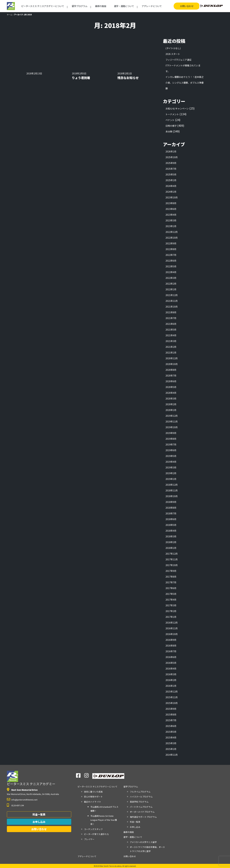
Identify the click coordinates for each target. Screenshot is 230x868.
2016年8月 (171, 645)
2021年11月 (172, 301)
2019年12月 (172, 416)
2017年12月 (172, 554)
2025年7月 (171, 169)
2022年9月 (171, 243)
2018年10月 (172, 496)
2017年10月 (172, 565)
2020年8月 (171, 370)
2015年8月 (171, 714)
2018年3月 (171, 536)
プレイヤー (89, 839)
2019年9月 (171, 433)
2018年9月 (171, 502)
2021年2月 (171, 347)
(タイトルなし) (173, 48)
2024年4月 (171, 186)
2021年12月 (172, 295)
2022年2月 (171, 284)
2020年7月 (171, 375)
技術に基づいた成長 (93, 792)
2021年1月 (171, 352)
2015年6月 (171, 726)
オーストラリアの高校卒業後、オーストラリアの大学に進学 (147, 849)
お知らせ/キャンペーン (177, 108)
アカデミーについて (43, 6)
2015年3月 (171, 743)
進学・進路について (124, 6)
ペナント (170, 120)
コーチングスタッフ (93, 829)
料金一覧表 (39, 814)
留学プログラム (80, 6)
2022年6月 (171, 261)
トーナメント (172, 114)
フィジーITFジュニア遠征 (178, 60)
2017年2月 (171, 611)
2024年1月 (171, 192)
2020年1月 (171, 410)
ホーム (10, 15)
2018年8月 (171, 508)
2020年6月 (171, 381)
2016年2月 (171, 680)
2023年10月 (172, 197)
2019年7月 (171, 444)
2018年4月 (171, 531)
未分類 (169, 131)
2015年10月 (172, 703)
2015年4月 (171, 737)
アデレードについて (152, 6)
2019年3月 (171, 467)
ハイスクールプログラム (141, 797)
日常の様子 (171, 126)
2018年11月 (172, 490)
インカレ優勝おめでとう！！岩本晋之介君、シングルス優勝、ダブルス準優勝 (184, 83)
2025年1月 (171, 180)
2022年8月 (171, 249)
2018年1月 (171, 548)
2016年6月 (171, 657)
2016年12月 (172, 622)
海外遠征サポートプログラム (143, 817)
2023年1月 (171, 226)
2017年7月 (171, 582)
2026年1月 (171, 151)
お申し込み (39, 822)
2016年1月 (171, 686)
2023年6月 (171, 209)
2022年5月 (171, 266)
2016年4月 (171, 668)
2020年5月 (171, 387)
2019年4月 (171, 462)
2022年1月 (171, 289)
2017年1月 (171, 617)
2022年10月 (172, 238)
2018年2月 (171, 542)
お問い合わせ (187, 6)
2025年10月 (172, 157)
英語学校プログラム (139, 802)
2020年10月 (172, 364)
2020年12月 (172, 358)
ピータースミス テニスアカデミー (31, 778)
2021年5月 (171, 329)
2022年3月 (171, 278)
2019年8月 (171, 439)
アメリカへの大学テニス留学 (143, 842)
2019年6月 (171, 450)
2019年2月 (171, 473)
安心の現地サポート (93, 797)
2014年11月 (172, 755)
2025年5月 (171, 174)
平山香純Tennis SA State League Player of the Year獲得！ (104, 820)
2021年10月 (172, 306)
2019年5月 (171, 456)
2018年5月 (171, 525)
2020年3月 (171, 398)
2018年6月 (171, 519)
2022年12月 (172, 232)
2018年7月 (171, 513)
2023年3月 (171, 220)
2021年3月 (171, 341)
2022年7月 (171, 255)
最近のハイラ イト (93, 802)
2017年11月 (172, 559)
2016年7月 (171, 651)
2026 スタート (173, 54)
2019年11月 (172, 421)
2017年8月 (171, 577)
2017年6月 (171, 588)
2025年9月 (171, 163)
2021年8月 (171, 312)
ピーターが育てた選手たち (96, 834)
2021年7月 (171, 318)
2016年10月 (172, 634)
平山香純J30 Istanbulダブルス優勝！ (104, 809)
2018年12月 (172, 485)
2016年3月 (171, 674)
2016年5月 (171, 663)
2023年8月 (171, 203)
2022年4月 (171, 272)
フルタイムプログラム (140, 792)
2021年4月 (171, 335)
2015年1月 (171, 749)
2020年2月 (171, 404)
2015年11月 (172, 697)
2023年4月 (171, 215)
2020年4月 (171, 393)
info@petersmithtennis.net (24, 800)
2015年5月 (171, 732)
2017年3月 (171, 605)
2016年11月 (172, 628)
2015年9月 (171, 709)
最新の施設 (101, 6)
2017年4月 (171, 599)
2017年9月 (171, 571)
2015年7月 (171, 720)
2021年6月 (171, 324)
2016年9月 (171, 640)
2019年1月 (171, 479)
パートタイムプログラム (141, 807)
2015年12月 (172, 691)
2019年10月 (172, 427)
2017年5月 (171, 594)
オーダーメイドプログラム (142, 812)
